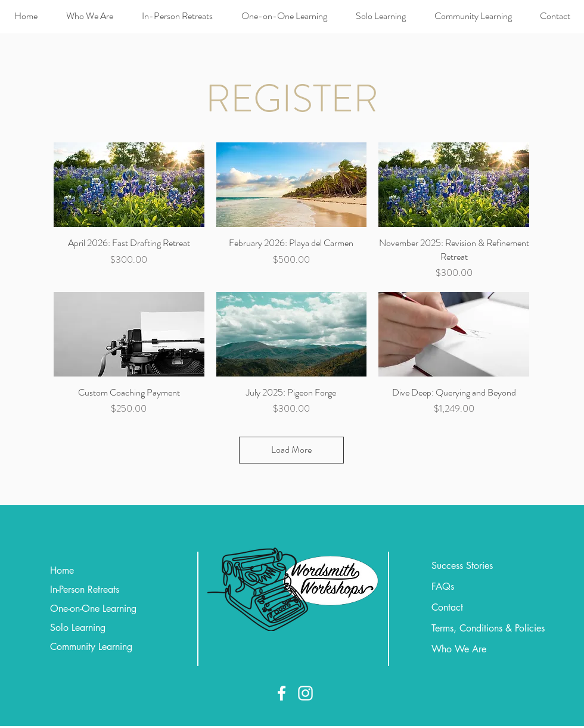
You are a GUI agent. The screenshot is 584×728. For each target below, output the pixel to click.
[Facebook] (282, 693)
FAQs (443, 587)
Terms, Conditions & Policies (488, 628)
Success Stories (462, 566)
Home (62, 570)
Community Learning (91, 647)
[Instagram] (305, 693)
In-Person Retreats (85, 589)
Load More (291, 449)
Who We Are (459, 649)
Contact (447, 607)
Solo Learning (78, 628)
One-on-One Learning (93, 609)
